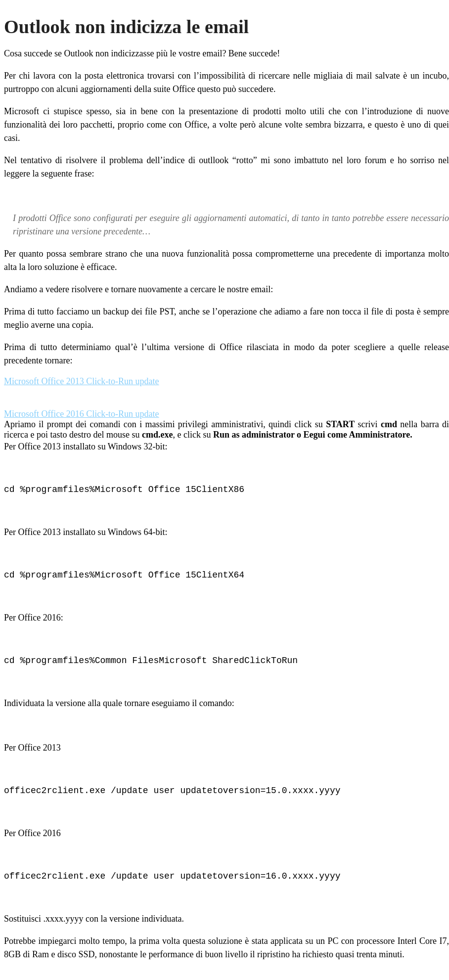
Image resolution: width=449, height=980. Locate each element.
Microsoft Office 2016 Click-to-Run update (82, 414)
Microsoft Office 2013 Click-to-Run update (82, 381)
